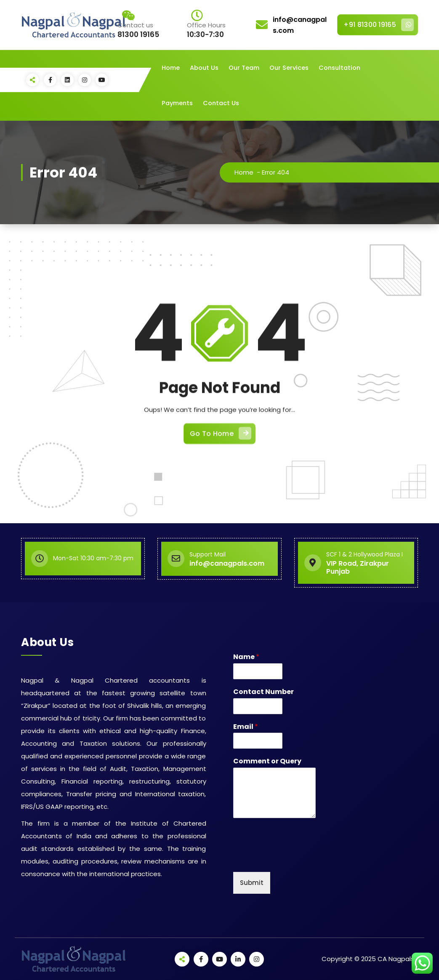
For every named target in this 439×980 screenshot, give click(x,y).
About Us (204, 68)
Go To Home (221, 506)
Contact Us (221, 103)
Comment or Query (267, 761)
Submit (252, 883)
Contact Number (263, 692)
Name (246, 657)
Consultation (339, 68)
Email (246, 727)
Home (171, 68)
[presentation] (297, 858)
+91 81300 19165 (379, 25)
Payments (177, 103)
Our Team (244, 68)
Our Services (289, 68)
